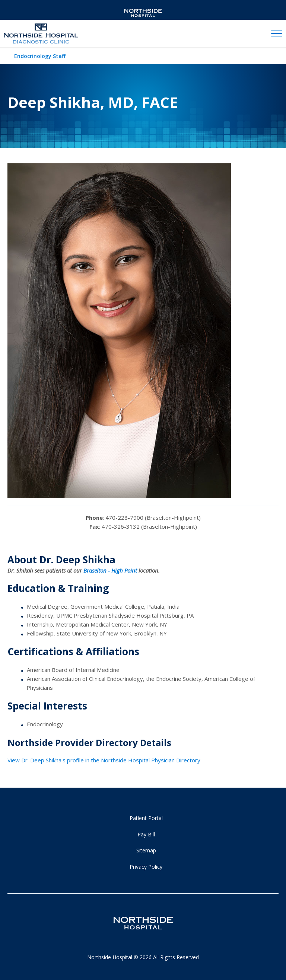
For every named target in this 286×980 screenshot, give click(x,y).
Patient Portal (146, 818)
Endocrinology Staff (40, 56)
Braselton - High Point (110, 570)
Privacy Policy (146, 867)
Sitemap (146, 850)
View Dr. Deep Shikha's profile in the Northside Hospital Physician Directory (104, 760)
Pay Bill (146, 834)
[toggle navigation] (277, 34)
